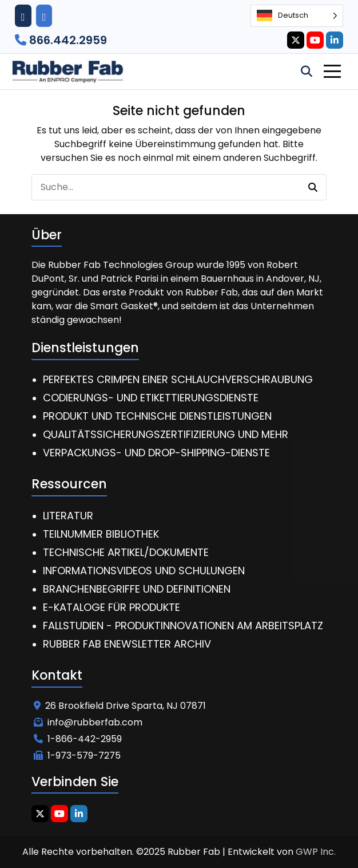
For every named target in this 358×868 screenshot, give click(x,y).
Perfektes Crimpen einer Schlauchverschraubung (178, 379)
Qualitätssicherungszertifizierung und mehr (166, 434)
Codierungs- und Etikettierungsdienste (151, 398)
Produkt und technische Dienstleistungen (157, 416)
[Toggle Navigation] (332, 71)
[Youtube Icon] (315, 40)
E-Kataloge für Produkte (112, 607)
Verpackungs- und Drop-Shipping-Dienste (156, 453)
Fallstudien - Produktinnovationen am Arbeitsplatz (183, 626)
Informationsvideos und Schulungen (144, 571)
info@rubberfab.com (88, 722)
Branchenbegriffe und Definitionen (137, 589)
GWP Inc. (316, 852)
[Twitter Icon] (296, 40)
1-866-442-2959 (78, 739)
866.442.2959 (61, 40)
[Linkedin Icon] (335, 40)
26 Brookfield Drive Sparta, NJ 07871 (120, 706)
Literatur (68, 516)
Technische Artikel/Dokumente (126, 552)
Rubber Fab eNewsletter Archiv (127, 644)
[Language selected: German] (297, 16)
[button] (313, 187)
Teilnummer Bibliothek (101, 534)
